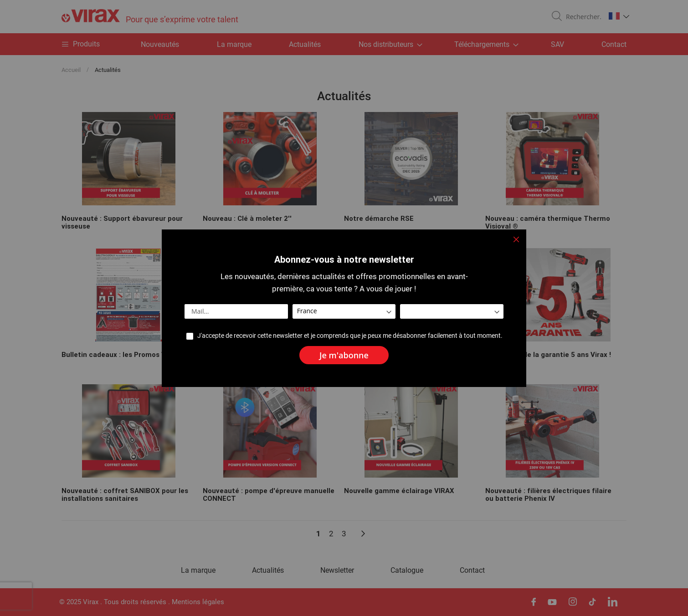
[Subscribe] (344, 355)
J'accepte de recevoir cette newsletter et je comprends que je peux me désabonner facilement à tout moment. (350, 336)
